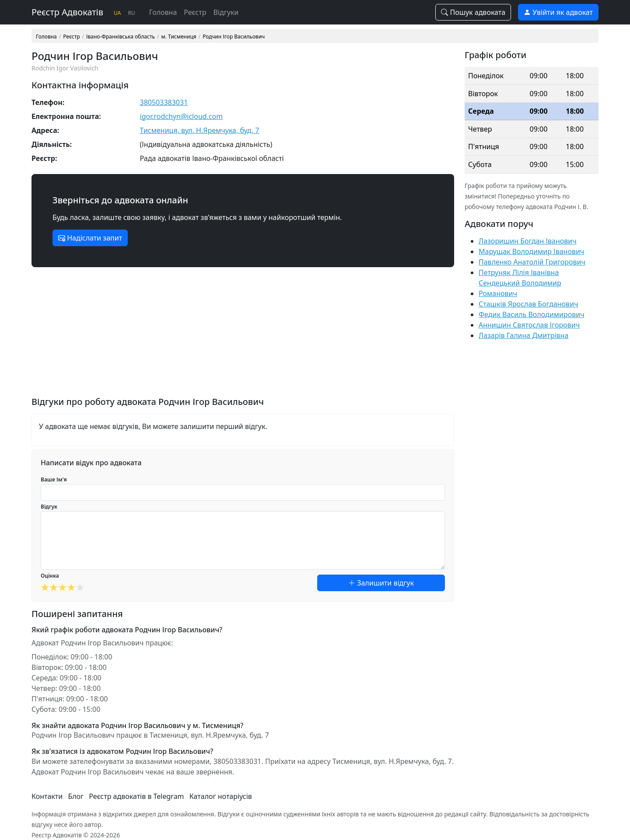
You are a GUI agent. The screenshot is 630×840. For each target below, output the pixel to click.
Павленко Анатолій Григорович (532, 262)
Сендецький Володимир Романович (520, 288)
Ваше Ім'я (54, 479)
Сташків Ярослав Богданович (528, 304)
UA (117, 13)
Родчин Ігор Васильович (234, 37)
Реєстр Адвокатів (67, 12)
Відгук (49, 507)
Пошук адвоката (473, 12)
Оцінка (50, 576)
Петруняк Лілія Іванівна (519, 272)
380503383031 (164, 102)
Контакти (47, 796)
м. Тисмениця (179, 37)
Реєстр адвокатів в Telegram (136, 796)
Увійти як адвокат (558, 12)
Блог (76, 796)
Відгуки (226, 12)
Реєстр (195, 12)
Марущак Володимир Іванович (531, 251)
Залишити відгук (381, 583)
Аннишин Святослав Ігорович (529, 325)
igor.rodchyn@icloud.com (182, 116)
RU (131, 13)
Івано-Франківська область (121, 37)
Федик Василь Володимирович (532, 314)
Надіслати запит (90, 238)
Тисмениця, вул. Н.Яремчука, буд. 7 (200, 130)
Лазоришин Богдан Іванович (528, 241)
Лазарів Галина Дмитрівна (523, 335)
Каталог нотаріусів (221, 796)
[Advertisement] (243, 335)
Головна (163, 12)
